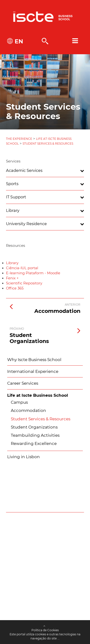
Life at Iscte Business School (38, 395)
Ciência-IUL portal (22, 268)
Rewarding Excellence (34, 443)
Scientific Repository (24, 283)
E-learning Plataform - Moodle (33, 273)
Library (12, 263)
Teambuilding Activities (35, 435)
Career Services (23, 383)
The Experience (19, 139)
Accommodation (28, 410)
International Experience (33, 371)
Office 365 (15, 288)
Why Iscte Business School (34, 360)
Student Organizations (34, 427)
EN (18, 41)
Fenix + (12, 278)
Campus (19, 402)
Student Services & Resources (48, 144)
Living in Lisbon (24, 457)
